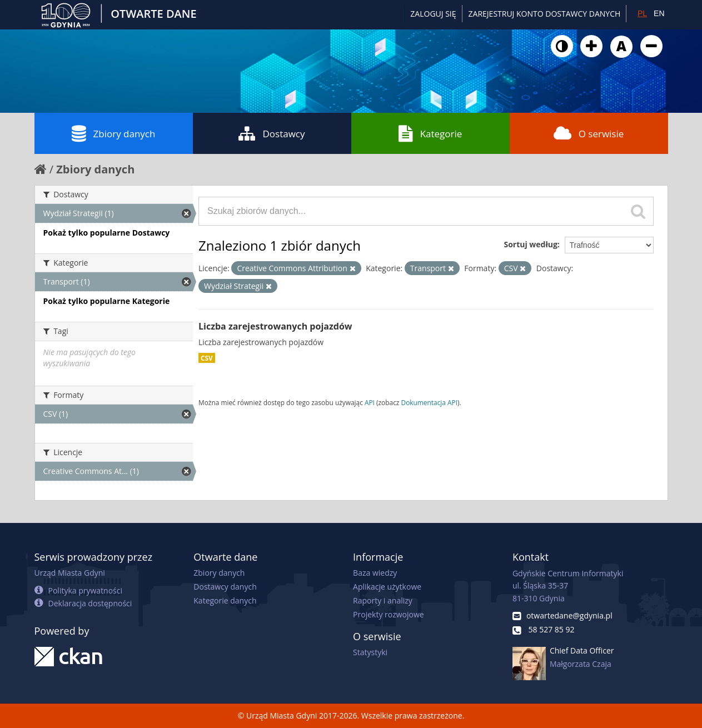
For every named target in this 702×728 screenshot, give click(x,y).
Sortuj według (530, 244)
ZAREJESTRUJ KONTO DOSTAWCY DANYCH (545, 14)
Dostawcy (272, 133)
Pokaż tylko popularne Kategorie (107, 301)
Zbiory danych (114, 133)
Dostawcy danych (225, 587)
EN (659, 13)
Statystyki (370, 652)
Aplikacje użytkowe (387, 587)
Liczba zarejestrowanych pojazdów (275, 326)
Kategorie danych (225, 600)
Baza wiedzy (375, 573)
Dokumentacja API (430, 402)
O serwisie (589, 133)
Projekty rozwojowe (389, 614)
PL (642, 13)
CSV (207, 358)
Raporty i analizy (383, 600)
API (370, 402)
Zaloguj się (433, 14)
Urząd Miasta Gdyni (70, 573)
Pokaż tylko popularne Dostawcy (107, 233)
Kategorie (430, 133)
